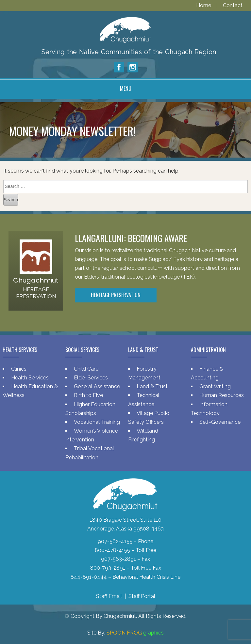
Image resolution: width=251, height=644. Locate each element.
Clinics (19, 369)
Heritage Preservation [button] (116, 295)
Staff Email (109, 596)
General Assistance (97, 386)
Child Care (86, 369)
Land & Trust (152, 386)
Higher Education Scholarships (90, 409)
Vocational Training (97, 422)
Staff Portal (142, 596)
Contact (233, 5)
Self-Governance (220, 422)
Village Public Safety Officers (149, 418)
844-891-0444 (89, 577)
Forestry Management (144, 373)
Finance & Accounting (207, 373)
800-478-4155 (112, 550)
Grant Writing (215, 386)
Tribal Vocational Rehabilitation (90, 453)
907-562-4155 (115, 541)
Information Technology (209, 409)
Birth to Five (88, 395)
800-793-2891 (108, 568)
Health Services (30, 378)
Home (204, 5)
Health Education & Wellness (30, 391)
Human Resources (222, 395)
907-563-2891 (118, 559)
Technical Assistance (144, 400)
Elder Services (91, 378)
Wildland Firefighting (143, 435)
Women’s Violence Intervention (92, 435)
